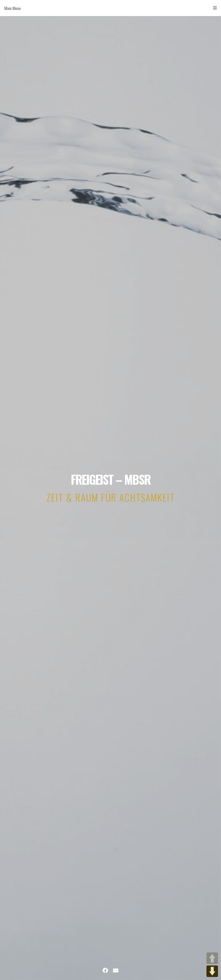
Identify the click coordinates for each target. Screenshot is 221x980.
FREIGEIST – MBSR (111, 479)
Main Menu (110, 8)
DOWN (212, 971)
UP (212, 958)
